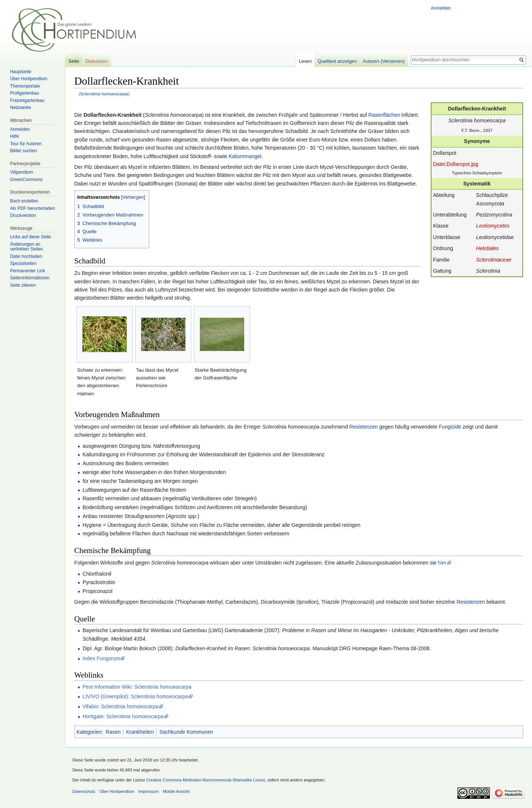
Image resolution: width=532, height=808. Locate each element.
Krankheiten (140, 732)
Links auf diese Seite (30, 237)
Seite (74, 61)
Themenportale (25, 86)
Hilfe (14, 136)
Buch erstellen (24, 201)
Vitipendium (21, 172)
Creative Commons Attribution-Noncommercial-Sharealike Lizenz (206, 780)
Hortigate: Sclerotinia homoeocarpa (123, 716)
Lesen (305, 61)
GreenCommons (26, 180)
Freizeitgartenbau (27, 100)
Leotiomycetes (493, 226)
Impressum (148, 791)
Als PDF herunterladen (32, 208)
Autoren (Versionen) (384, 61)
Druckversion (23, 215)
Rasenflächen (384, 115)
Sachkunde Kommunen (186, 732)
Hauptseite (21, 72)
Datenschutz (84, 791)
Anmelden (441, 8)
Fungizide (450, 427)
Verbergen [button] (133, 197)
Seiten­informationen (30, 278)
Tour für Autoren (26, 144)
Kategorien (89, 732)
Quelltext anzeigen (337, 61)
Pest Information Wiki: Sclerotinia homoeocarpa (137, 687)
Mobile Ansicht (176, 791)
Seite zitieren (23, 285)
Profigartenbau (25, 93)
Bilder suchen (23, 151)
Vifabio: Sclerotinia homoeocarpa (120, 706)
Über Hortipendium (29, 79)
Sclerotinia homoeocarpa (104, 94)
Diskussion (96, 61)
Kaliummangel (245, 156)
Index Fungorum (101, 658)
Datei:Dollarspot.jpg (456, 164)
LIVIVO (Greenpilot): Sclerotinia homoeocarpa (135, 696)
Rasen (113, 732)
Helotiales (487, 248)
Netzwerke (21, 108)
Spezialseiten (23, 263)
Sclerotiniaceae (494, 260)
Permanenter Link (28, 271)
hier (442, 563)
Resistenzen (364, 427)
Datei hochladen (26, 256)
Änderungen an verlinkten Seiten (26, 247)
